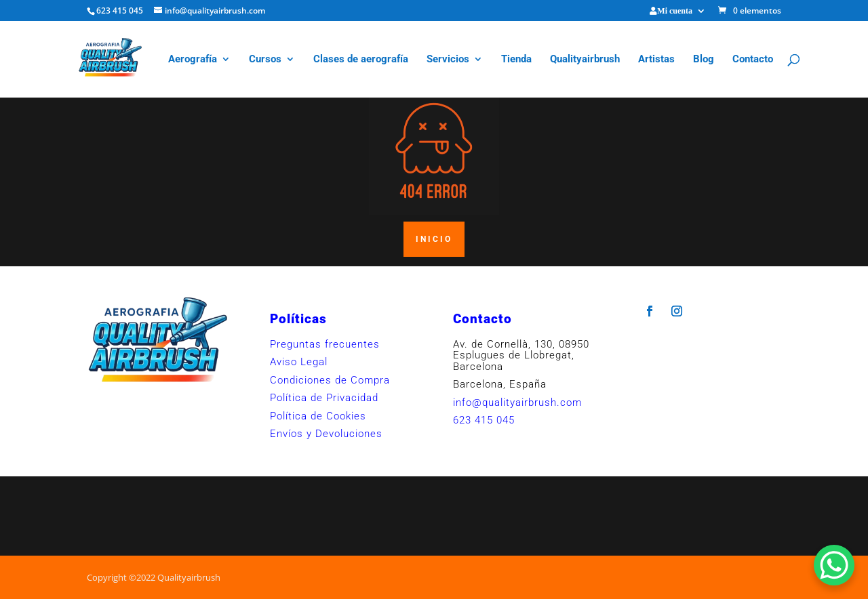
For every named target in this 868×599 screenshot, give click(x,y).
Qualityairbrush (585, 60)
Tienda (516, 60)
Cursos (265, 60)
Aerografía (193, 60)
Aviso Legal (299, 362)
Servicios (448, 60)
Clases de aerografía (361, 60)
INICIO (434, 239)
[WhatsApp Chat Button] (834, 565)
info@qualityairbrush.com (517, 402)
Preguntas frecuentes (325, 344)
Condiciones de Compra (330, 380)
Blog (704, 60)
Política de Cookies (318, 416)
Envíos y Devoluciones (326, 434)
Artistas (656, 60)
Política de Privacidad (324, 398)
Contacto (753, 60)
